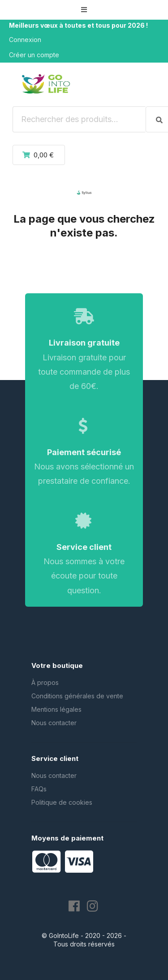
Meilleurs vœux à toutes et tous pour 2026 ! (78, 25)
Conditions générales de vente (77, 696)
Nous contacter (54, 723)
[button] (84, 10)
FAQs (39, 789)
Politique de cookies (62, 802)
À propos (45, 682)
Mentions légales (56, 709)
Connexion (25, 40)
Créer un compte (34, 55)
